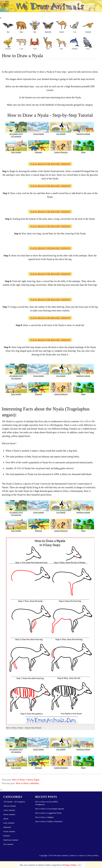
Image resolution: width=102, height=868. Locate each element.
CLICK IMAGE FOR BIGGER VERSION (50, 164)
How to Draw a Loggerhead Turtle (48, 813)
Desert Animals (9, 814)
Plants (83, 152)
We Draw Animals (61, 855)
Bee (35, 32)
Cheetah (88, 32)
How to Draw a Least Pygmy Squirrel (50, 809)
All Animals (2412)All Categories (16, 135)
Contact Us (73, 855)
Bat (8, 32)
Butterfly (48, 32)
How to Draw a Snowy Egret (26, 780)
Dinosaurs (39, 152)
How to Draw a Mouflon (27, 783)
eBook (6, 819)
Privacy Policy (93, 855)
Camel (61, 32)
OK (79, 865)
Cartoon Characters (61, 152)
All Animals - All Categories (14, 802)
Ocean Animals (38, 134)
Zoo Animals (61, 134)
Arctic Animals (9, 810)
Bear (21, 32)
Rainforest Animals (83, 134)
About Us (83, 855)
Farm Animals (16, 152)
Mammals (7, 827)
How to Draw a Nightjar (44, 817)
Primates (7, 836)
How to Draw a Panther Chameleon (49, 821)
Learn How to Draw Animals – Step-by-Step (51, 9)
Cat (75, 32)
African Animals (10, 806)
